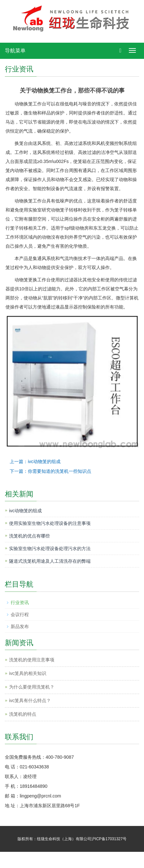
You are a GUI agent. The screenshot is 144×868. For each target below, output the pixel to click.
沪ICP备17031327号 (109, 839)
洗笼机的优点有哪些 (29, 536)
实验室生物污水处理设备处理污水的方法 (50, 548)
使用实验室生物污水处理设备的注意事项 (50, 523)
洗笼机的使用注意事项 (32, 660)
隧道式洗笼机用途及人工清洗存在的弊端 (50, 561)
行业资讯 (20, 602)
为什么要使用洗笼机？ (32, 687)
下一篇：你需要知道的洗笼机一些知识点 (50, 471)
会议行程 (20, 614)
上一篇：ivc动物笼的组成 (35, 461)
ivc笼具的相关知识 (28, 673)
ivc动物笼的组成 (25, 511)
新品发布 (20, 626)
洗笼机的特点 (23, 714)
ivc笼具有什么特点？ (30, 700)
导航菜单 (15, 51)
